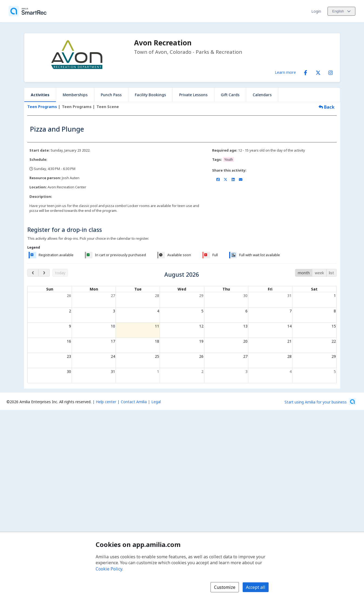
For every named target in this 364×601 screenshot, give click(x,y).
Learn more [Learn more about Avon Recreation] (285, 72)
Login (316, 11)
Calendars (262, 95)
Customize (225, 587)
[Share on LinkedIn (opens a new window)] (233, 179)
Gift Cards (230, 95)
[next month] (44, 273)
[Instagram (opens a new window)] (330, 72)
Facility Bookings (150, 95)
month (304, 273)
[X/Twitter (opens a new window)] (318, 72)
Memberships (75, 95)
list (331, 273)
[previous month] (33, 273)
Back (327, 107)
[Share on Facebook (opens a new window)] (218, 179)
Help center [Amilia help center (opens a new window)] (106, 402)
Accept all (256, 587)
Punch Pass (111, 95)
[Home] (28, 11)
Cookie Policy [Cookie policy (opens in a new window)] (109, 569)
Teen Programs (42, 107)
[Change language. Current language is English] (341, 11)
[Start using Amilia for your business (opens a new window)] (320, 402)
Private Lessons (193, 95)
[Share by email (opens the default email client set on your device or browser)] (241, 179)
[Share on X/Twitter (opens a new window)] (226, 179)
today (60, 273)
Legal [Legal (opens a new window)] (156, 402)
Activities (40, 95)
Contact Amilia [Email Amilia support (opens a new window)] (134, 402)
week (319, 273)
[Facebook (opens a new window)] (306, 72)
